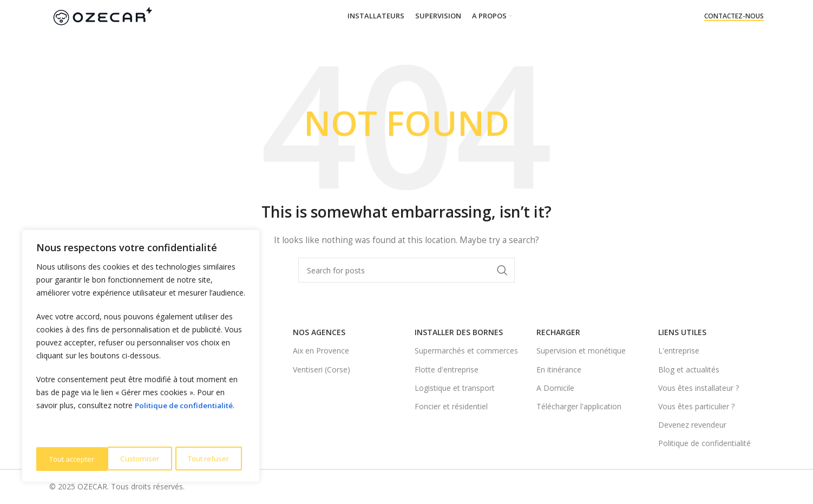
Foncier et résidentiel (451, 406)
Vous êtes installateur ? (699, 388)
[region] (141, 357)
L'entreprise (679, 351)
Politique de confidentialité (186, 408)
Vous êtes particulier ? (696, 406)
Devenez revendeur (692, 425)
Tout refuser (136, 459)
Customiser (68, 459)
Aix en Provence (321, 351)
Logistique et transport (455, 388)
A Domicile (555, 388)
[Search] (406, 270)
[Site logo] (102, 15)
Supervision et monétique (581, 351)
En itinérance (559, 369)
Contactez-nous (734, 17)
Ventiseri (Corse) (322, 369)
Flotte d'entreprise (447, 369)
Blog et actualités (689, 369)
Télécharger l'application (579, 406)
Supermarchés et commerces (466, 351)
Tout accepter (209, 459)
